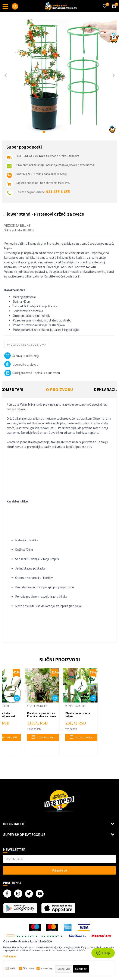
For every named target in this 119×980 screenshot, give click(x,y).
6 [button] (66, 132)
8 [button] (75, 132)
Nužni (13, 968)
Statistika (28, 968)
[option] (59, 77)
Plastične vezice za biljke (78, 715)
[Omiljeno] (104, 3)
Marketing (46, 968)
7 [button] (71, 132)
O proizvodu (59, 389)
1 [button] (44, 132)
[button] (15, 6)
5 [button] (62, 132)
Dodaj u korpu (43, 737)
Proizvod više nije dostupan (27, 345)
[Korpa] (113, 10)
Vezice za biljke (17, 225)
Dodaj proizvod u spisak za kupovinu (32, 373)
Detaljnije (10, 956)
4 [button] (57, 132)
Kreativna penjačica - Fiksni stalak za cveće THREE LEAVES (42, 716)
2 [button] (48, 132)
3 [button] (53, 132)
